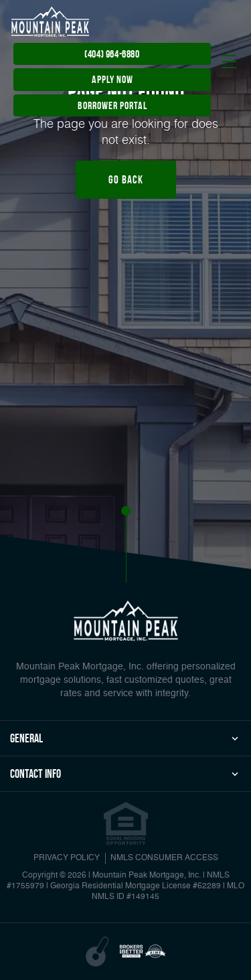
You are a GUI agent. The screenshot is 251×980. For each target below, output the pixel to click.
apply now (112, 79)
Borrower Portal (112, 105)
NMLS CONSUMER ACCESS (164, 858)
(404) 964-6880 (112, 54)
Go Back (126, 179)
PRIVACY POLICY (67, 858)
